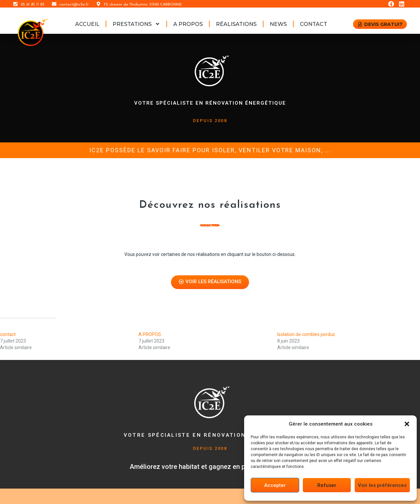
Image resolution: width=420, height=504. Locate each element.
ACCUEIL (87, 24)
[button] (407, 424)
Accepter (275, 485)
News (278, 24)
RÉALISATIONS (236, 24)
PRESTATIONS (136, 24)
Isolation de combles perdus (306, 334)
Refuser (327, 485)
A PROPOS (188, 24)
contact (314, 24)
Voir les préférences (382, 485)
